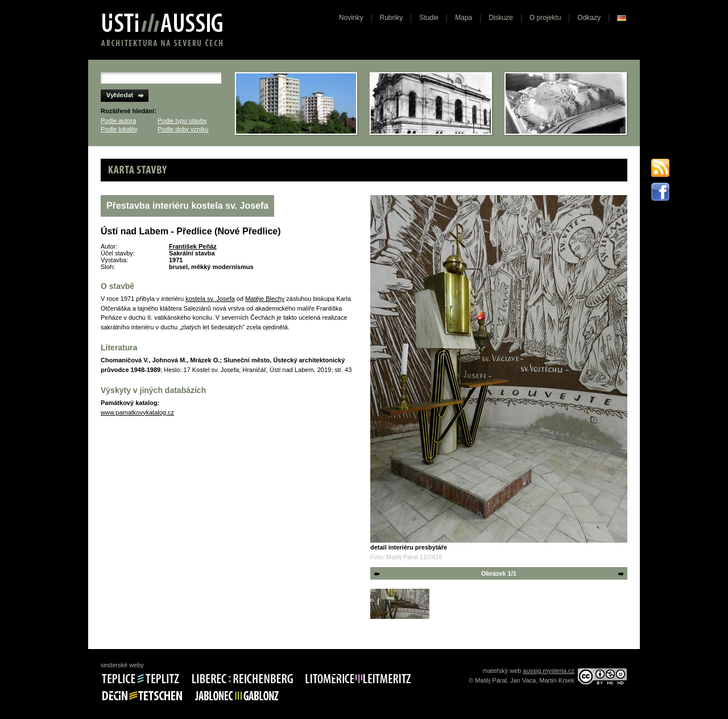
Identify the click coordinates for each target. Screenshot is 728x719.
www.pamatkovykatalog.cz (137, 412)
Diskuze (501, 18)
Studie (429, 18)
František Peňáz (193, 246)
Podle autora (118, 121)
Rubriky (392, 18)
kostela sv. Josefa (210, 299)
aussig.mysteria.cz (549, 671)
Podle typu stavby (182, 121)
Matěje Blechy (265, 299)
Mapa (464, 18)
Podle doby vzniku (183, 129)
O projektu (545, 18)
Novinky (351, 18)
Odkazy (589, 18)
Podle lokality (119, 129)
